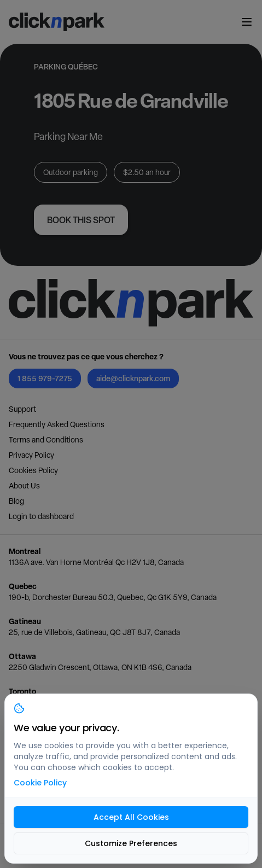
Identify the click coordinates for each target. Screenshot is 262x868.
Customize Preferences (131, 843)
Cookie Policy (40, 783)
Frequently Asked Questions (57, 424)
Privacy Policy (31, 455)
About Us (24, 486)
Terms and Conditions (46, 440)
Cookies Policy (33, 470)
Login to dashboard (41, 516)
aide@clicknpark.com (133, 378)
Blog (16, 501)
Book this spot (81, 220)
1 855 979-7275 (45, 378)
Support (22, 409)
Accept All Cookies (131, 817)
